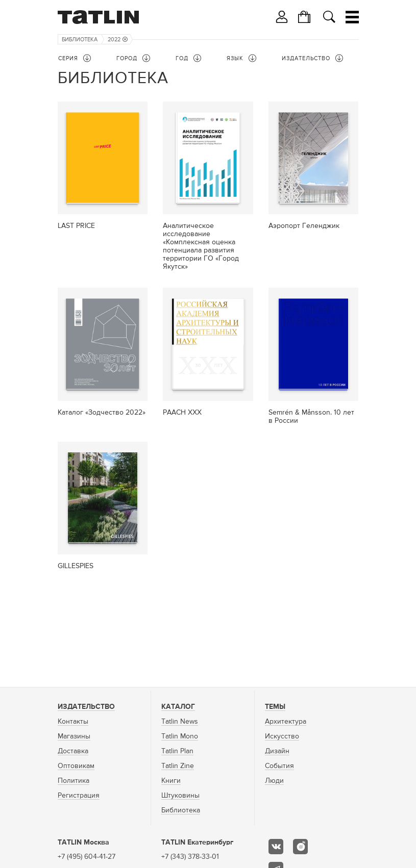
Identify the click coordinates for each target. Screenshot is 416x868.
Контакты (73, 722)
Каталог (178, 707)
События (279, 766)
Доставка (73, 751)
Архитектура (286, 722)
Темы (275, 707)
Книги (171, 781)
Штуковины (180, 796)
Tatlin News (180, 722)
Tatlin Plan (177, 751)
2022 (118, 40)
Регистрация (79, 796)
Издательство (86, 707)
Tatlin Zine (178, 766)
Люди (274, 781)
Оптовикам (76, 766)
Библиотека (80, 40)
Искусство (282, 736)
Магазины (74, 736)
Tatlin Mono (180, 736)
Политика (74, 781)
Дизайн (277, 751)
